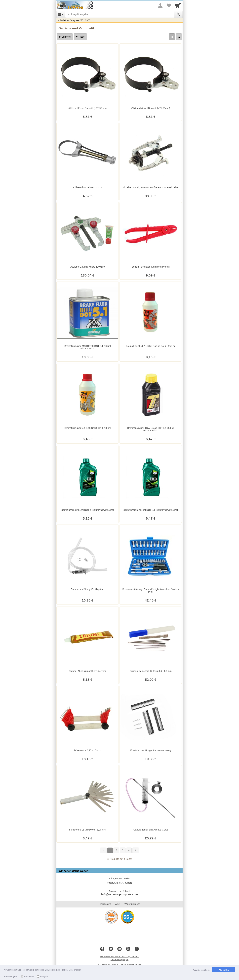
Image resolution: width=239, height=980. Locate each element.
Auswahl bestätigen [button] (201, 970)
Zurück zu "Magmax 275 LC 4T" (75, 20)
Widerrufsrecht (132, 904)
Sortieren (65, 37)
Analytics (44, 977)
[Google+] (137, 949)
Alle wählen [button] (224, 970)
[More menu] (160, 5)
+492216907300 (119, 883)
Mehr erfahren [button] (75, 970)
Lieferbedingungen (119, 960)
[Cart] (178, 5)
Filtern (80, 37)
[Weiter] (136, 850)
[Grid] (172, 37)
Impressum (105, 904)
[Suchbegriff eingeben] (120, 14)
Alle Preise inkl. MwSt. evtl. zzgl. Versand (119, 956)
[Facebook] (102, 949)
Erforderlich (29, 977)
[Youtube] (128, 949)
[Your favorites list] (169, 5)
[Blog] (119, 949)
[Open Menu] (61, 14)
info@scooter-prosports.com (119, 894)
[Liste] (179, 37)
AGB (118, 904)
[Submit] (178, 14)
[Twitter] (111, 949)
